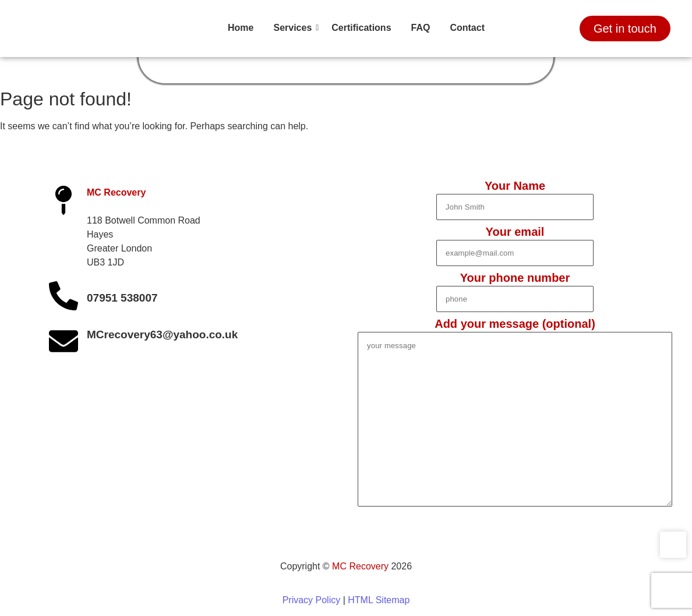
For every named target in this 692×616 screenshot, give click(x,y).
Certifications (361, 28)
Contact (467, 28)
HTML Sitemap (379, 600)
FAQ (421, 28)
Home (241, 28)
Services (294, 28)
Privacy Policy (312, 600)
